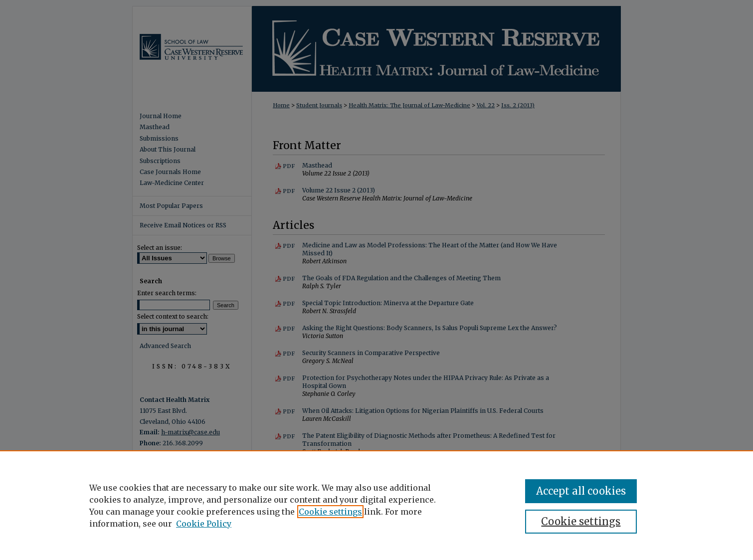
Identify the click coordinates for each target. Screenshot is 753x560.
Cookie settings (330, 512)
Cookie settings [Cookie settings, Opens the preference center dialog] (581, 521)
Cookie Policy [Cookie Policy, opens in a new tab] (204, 524)
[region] (376, 505)
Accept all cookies (581, 491)
